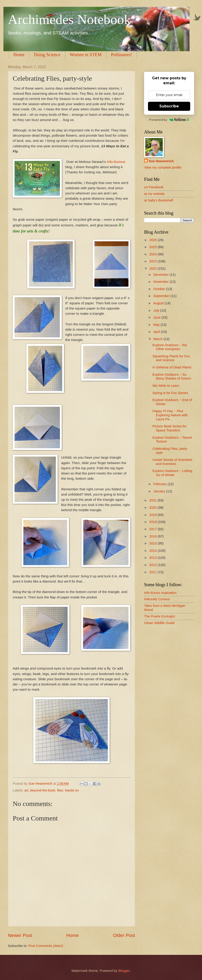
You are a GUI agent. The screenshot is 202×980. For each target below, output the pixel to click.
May (157, 325)
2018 (154, 522)
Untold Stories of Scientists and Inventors (172, 462)
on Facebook (154, 187)
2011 (154, 572)
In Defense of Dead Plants (172, 367)
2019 (154, 515)
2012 (154, 565)
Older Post (124, 935)
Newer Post (20, 935)
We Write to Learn (166, 386)
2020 (154, 508)
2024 (154, 254)
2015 (154, 543)
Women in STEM (86, 55)
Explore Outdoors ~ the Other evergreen (170, 347)
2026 (154, 240)
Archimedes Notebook (69, 19)
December (161, 275)
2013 (154, 558)
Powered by (169, 120)
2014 (154, 551)
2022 (154, 269)
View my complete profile (163, 167)
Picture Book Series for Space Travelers (170, 428)
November (161, 282)
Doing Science (47, 55)
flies (60, 790)
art (26, 790)
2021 (154, 500)
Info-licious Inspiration (160, 593)
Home (19, 55)
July (157, 310)
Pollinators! (122, 55)
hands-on (72, 790)
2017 (154, 529)
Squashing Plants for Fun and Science (171, 358)
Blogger (124, 971)
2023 (154, 261)
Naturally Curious (157, 599)
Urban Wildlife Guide (159, 623)
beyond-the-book (43, 790)
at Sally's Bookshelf (159, 200)
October (160, 289)
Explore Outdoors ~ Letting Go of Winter (172, 473)
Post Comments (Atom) (46, 946)
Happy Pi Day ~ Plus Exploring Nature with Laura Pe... (170, 415)
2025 (154, 247)
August (159, 303)
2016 (154, 536)
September (162, 296)
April (157, 332)
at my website (154, 194)
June (157, 317)
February (160, 484)
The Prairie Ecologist (160, 616)
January (160, 491)
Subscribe (169, 106)
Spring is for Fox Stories (170, 393)
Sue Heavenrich (161, 161)
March (158, 339)
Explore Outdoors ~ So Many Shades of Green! (172, 377)
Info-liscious (116, 162)
